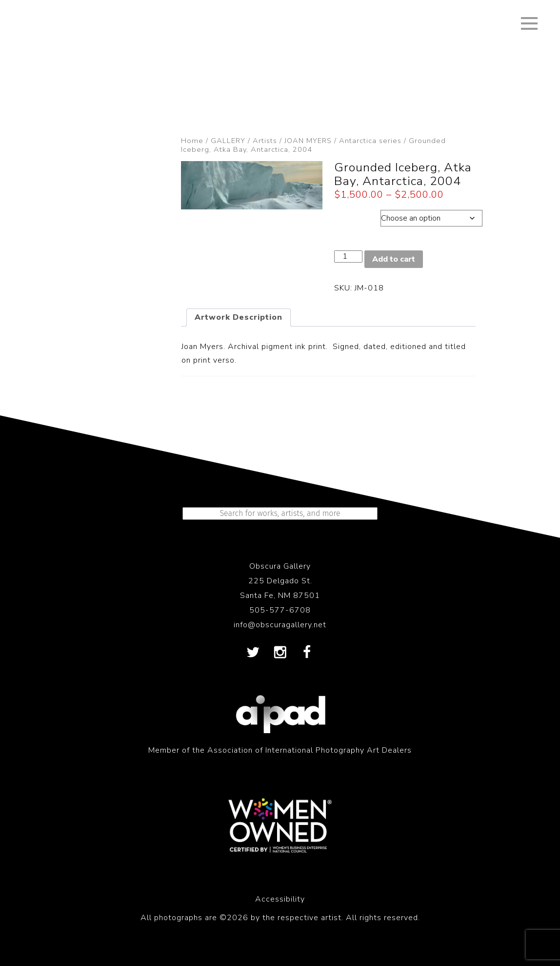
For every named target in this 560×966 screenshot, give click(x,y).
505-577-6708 (280, 610)
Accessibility (280, 899)
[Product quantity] (348, 257)
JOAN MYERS (308, 141)
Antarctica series (370, 141)
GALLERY (228, 141)
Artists (265, 141)
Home (192, 141)
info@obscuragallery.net (280, 625)
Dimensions (357, 216)
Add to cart (394, 259)
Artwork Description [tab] (239, 317)
